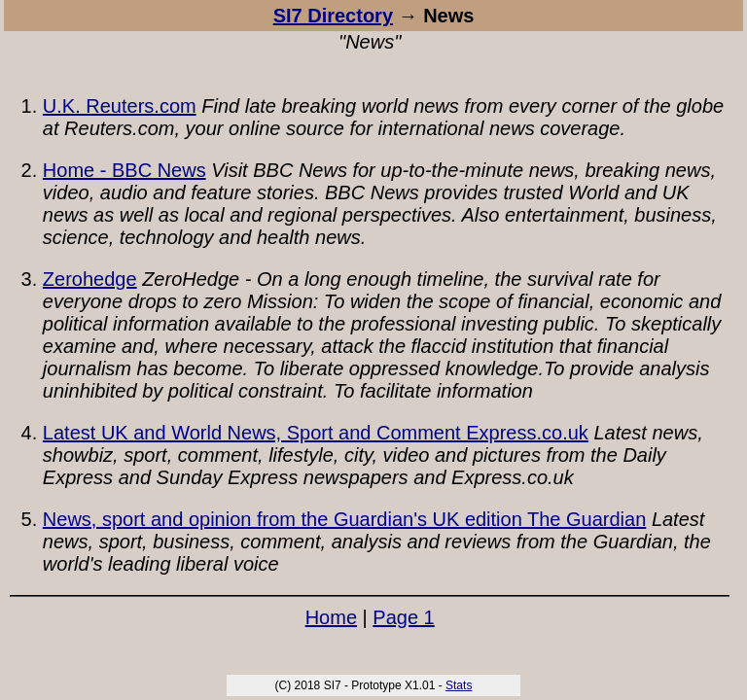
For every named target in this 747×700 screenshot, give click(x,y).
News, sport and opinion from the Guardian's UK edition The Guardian (344, 519)
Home (331, 617)
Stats (459, 685)
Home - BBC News (124, 170)
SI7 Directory (333, 16)
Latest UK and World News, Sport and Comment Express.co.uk (316, 433)
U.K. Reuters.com (120, 106)
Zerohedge (90, 279)
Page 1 (403, 617)
